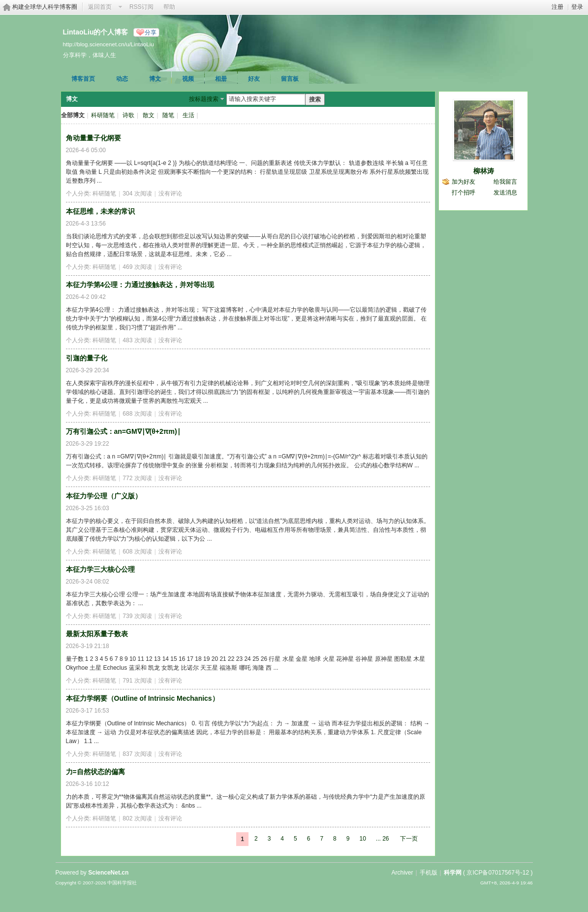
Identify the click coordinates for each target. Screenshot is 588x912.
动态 (122, 79)
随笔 (168, 115)
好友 (254, 79)
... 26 (383, 839)
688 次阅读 (137, 414)
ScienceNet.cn (108, 873)
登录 (577, 7)
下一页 (409, 839)
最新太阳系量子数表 (97, 634)
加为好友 (464, 182)
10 (362, 839)
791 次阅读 (137, 681)
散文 (149, 115)
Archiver (402, 873)
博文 (155, 79)
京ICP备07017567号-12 (498, 873)
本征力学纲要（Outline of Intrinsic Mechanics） (142, 698)
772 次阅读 (137, 478)
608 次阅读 (137, 552)
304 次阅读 (137, 194)
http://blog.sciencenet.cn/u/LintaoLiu (108, 44)
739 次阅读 (137, 616)
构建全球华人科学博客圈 (45, 7)
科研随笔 (103, 115)
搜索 (315, 99)
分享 (151, 33)
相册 (221, 79)
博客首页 (83, 79)
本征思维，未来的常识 (100, 211)
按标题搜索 (204, 99)
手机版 (429, 873)
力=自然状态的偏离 (95, 772)
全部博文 (73, 115)
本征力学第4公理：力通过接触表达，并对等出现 (140, 285)
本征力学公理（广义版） (104, 496)
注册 (557, 7)
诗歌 (128, 115)
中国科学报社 (122, 883)
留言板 (290, 79)
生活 (188, 115)
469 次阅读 (137, 267)
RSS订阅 (141, 7)
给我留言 (505, 182)
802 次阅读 (137, 818)
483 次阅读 (137, 340)
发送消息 (505, 193)
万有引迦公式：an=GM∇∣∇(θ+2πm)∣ (123, 431)
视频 (188, 79)
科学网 (453, 873)
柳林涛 (484, 171)
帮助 (169, 7)
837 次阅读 (137, 754)
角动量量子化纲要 (93, 138)
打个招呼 (464, 193)
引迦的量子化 (87, 358)
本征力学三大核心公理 (100, 569)
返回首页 (100, 7)
